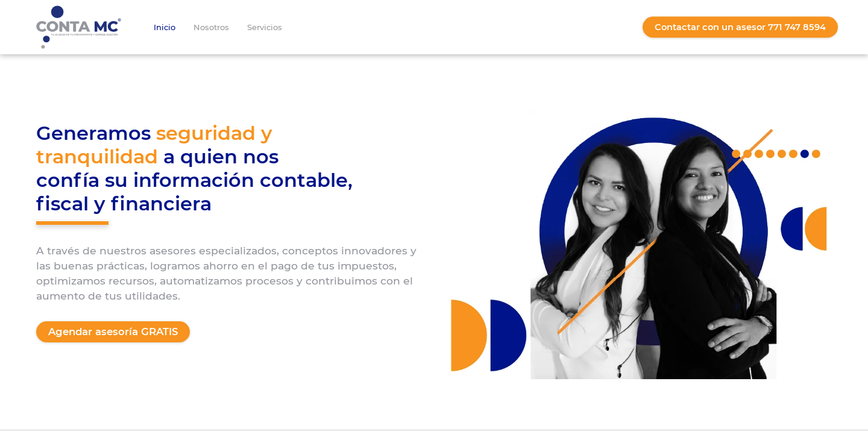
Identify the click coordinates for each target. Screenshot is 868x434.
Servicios (265, 27)
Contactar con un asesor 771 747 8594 (740, 27)
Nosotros (211, 27)
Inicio (165, 27)
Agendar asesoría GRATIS (113, 332)
